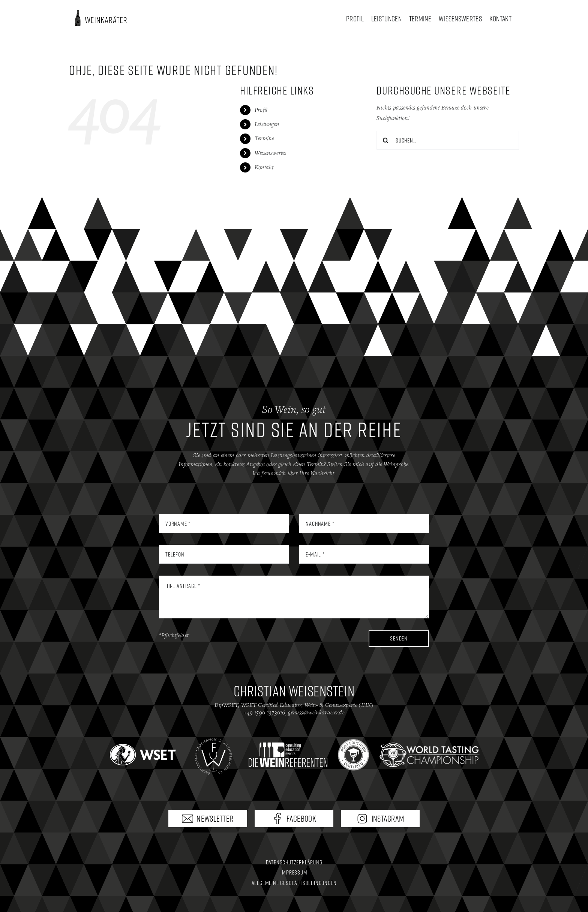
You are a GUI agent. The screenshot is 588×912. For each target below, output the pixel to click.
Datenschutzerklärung (294, 862)
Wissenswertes (271, 153)
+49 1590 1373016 (265, 713)
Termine (264, 139)
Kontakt (264, 167)
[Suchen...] (448, 140)
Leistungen (267, 124)
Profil (261, 110)
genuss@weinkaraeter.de (316, 713)
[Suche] (386, 140)
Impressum (294, 872)
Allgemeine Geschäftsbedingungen (294, 883)
